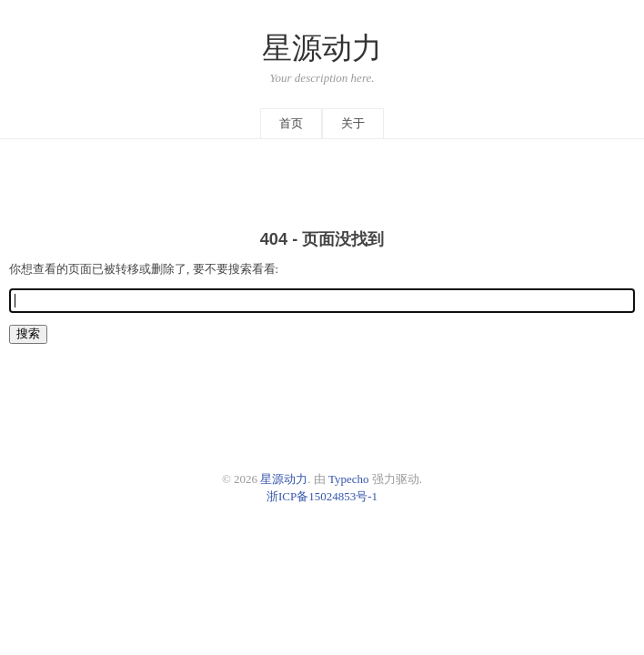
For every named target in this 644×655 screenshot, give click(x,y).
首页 (291, 123)
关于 (353, 123)
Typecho (349, 479)
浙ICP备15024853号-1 (322, 496)
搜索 (28, 333)
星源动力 (322, 48)
